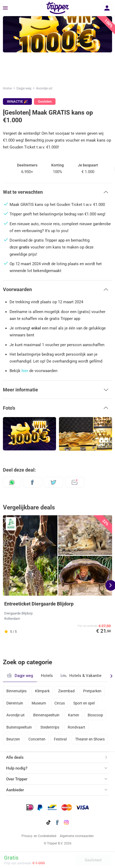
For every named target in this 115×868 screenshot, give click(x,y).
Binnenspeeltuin (46, 715)
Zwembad (66, 691)
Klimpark (42, 691)
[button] (57, 192)
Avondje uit (44, 88)
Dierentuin (15, 703)
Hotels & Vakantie (81, 675)
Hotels (47, 676)
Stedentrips (50, 727)
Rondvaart (76, 727)
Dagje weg (24, 88)
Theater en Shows (90, 739)
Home (7, 88)
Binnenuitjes (16, 691)
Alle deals (15, 757)
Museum (39, 703)
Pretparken (92, 691)
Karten (74, 715)
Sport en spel (84, 703)
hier (25, 371)
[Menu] (5, 8)
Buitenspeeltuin (19, 727)
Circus (60, 703)
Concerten (37, 739)
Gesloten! (93, 860)
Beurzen (13, 739)
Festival (60, 739)
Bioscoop (95, 715)
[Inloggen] (107, 8)
